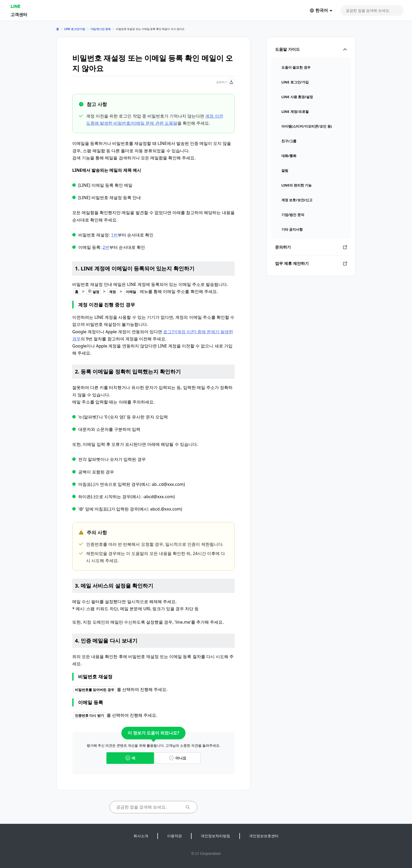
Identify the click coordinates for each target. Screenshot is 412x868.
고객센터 (19, 14)
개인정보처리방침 (215, 836)
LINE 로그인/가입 (75, 29)
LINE (15, 6)
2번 (106, 247)
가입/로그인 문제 (101, 29)
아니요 (178, 758)
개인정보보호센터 (264, 836)
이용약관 (174, 836)
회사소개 (141, 836)
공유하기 (225, 82)
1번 (114, 235)
